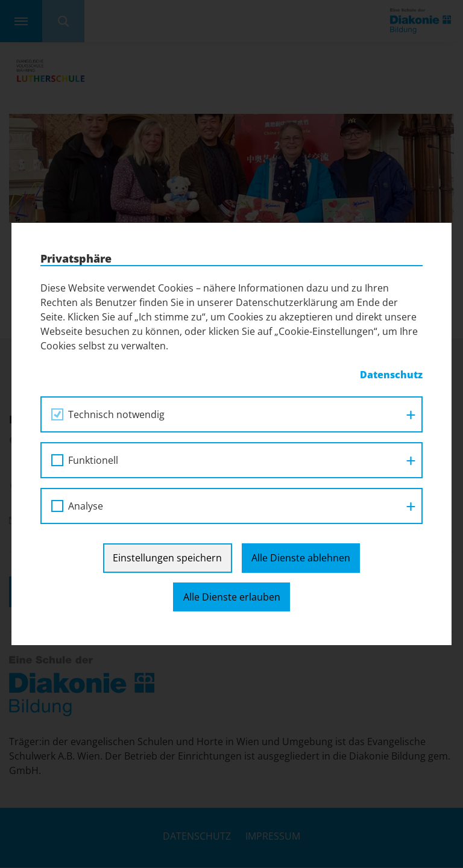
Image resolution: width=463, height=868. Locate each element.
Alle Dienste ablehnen (301, 558)
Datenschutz (391, 375)
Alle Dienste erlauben (232, 597)
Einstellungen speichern (167, 558)
